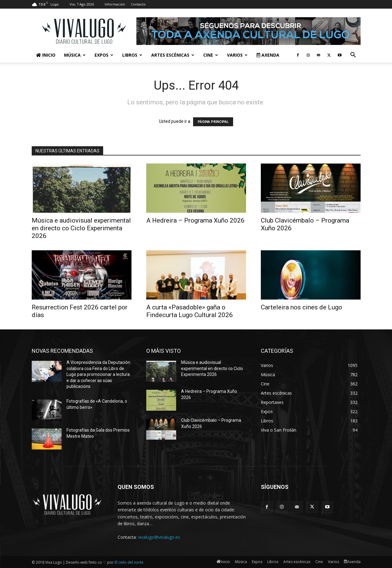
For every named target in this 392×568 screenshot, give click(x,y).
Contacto (138, 4)
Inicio (46, 55)
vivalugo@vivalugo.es (159, 537)
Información (115, 4)
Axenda (268, 55)
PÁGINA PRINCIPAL (213, 122)
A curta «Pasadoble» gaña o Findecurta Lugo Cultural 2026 (190, 311)
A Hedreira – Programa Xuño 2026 (195, 220)
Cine (211, 55)
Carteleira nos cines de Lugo (301, 307)
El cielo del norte (129, 562)
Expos (104, 55)
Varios (237, 55)
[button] (353, 56)
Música (75, 55)
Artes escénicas (173, 55)
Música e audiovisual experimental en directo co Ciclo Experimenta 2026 (81, 228)
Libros (132, 55)
